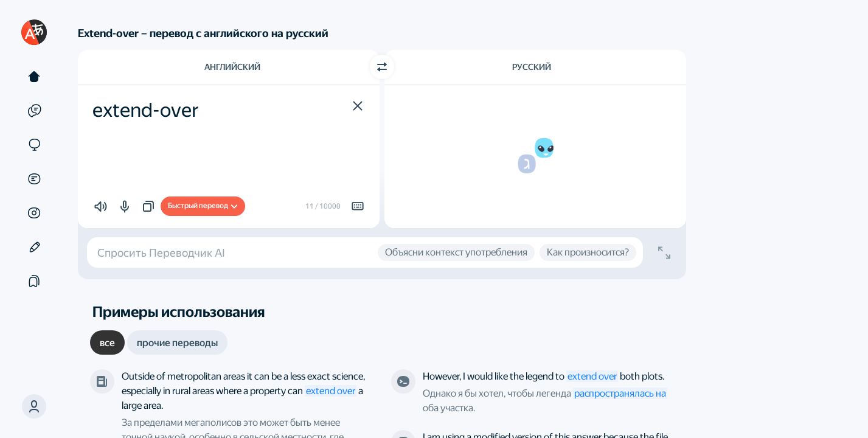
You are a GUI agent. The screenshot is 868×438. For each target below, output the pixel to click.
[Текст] (34, 77)
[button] (34, 406)
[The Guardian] (102, 381)
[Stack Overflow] (403, 381)
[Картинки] (34, 213)
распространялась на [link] (620, 393)
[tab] (107, 342)
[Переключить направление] (382, 67)
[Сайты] (34, 145)
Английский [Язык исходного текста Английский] (232, 67)
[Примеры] (34, 111)
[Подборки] (34, 281)
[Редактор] (34, 247)
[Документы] (34, 179)
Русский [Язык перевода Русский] (532, 67)
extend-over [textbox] (146, 110)
